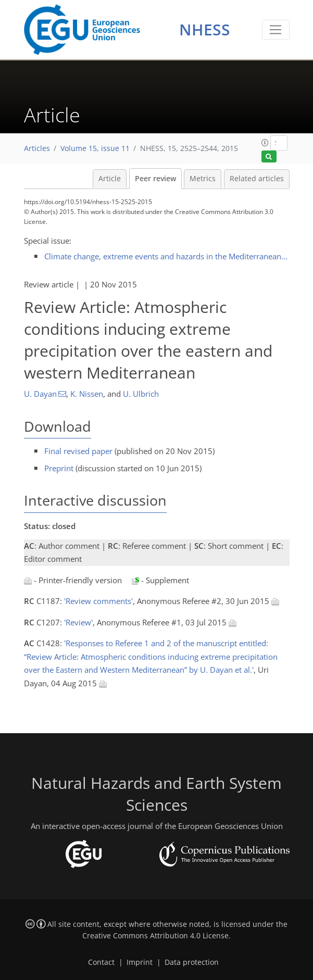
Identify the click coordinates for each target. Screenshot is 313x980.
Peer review (155, 179)
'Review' (78, 622)
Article (110, 179)
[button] (265, 143)
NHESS (205, 29)
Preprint (59, 468)
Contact (101, 962)
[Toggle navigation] (276, 30)
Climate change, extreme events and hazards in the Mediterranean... (166, 256)
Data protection (192, 962)
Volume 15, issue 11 (95, 148)
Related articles (257, 179)
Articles (37, 148)
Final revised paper (78, 451)
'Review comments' (98, 601)
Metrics (203, 179)
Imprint (140, 962)
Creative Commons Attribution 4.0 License (155, 936)
